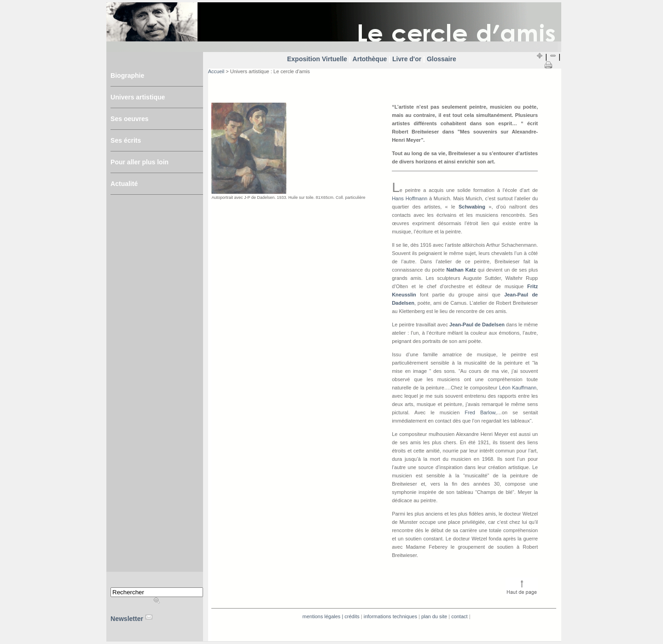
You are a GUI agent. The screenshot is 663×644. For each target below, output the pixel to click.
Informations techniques (390, 616)
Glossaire (441, 59)
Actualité (124, 184)
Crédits (352, 616)
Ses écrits (126, 140)
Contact (459, 616)
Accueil (216, 71)
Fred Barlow (480, 412)
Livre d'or (408, 59)
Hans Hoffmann (410, 198)
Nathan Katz (461, 270)
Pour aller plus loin (140, 162)
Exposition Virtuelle (318, 59)
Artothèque (370, 59)
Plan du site (434, 616)
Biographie (127, 75)
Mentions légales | (323, 616)
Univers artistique (138, 97)
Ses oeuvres (130, 119)
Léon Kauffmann (518, 388)
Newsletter (128, 619)
